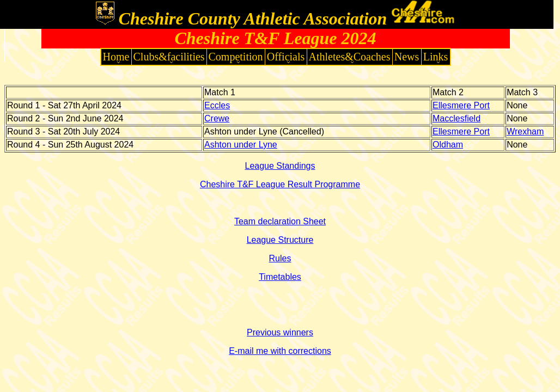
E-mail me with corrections (280, 351)
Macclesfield (456, 118)
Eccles (217, 105)
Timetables (280, 277)
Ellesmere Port (461, 105)
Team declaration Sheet (280, 221)
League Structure (280, 240)
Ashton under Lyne (241, 145)
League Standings (280, 166)
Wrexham (525, 131)
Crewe (217, 118)
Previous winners (280, 332)
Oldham (448, 145)
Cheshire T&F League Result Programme (280, 184)
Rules (280, 258)
